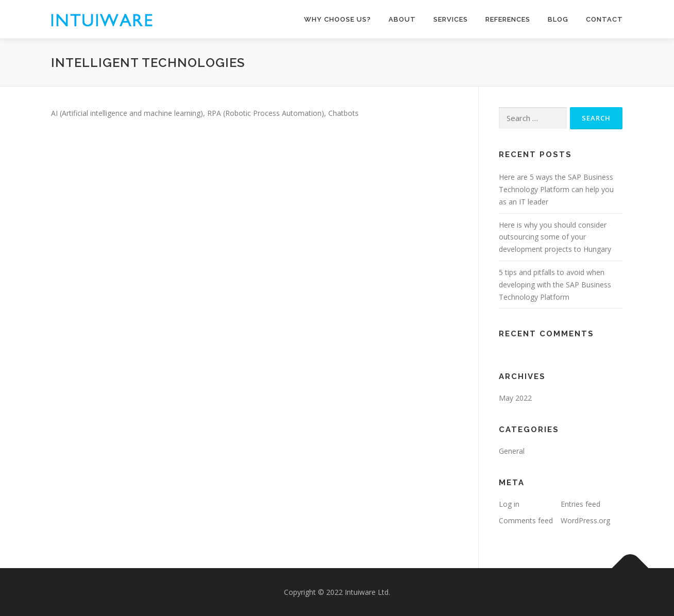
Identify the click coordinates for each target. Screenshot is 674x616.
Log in (509, 504)
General (512, 451)
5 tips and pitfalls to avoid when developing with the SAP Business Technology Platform (555, 285)
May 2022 (515, 398)
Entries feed (580, 504)
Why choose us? (338, 19)
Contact (604, 19)
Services (451, 19)
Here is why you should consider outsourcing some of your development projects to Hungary (555, 237)
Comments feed (526, 520)
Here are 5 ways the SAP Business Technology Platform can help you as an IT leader (556, 189)
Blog (558, 19)
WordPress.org (585, 520)
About (402, 19)
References (508, 19)
